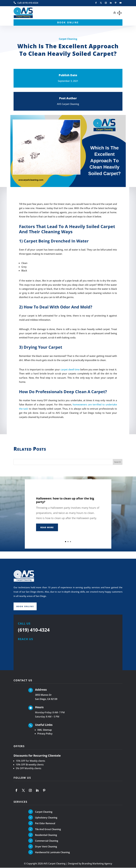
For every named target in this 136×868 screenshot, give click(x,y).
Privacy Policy (45, 734)
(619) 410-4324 (34, 630)
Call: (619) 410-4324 (28, 3)
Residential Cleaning (46, 835)
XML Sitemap (45, 730)
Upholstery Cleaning (46, 818)
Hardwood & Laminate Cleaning (52, 853)
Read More (47, 527)
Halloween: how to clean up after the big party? (65, 500)
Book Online (26, 606)
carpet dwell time (70, 370)
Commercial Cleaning (47, 841)
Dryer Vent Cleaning (46, 847)
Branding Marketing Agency (97, 864)
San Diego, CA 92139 (46, 699)
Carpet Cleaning (68, 39)
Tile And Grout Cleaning (48, 830)
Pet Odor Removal (45, 824)
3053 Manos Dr (43, 695)
